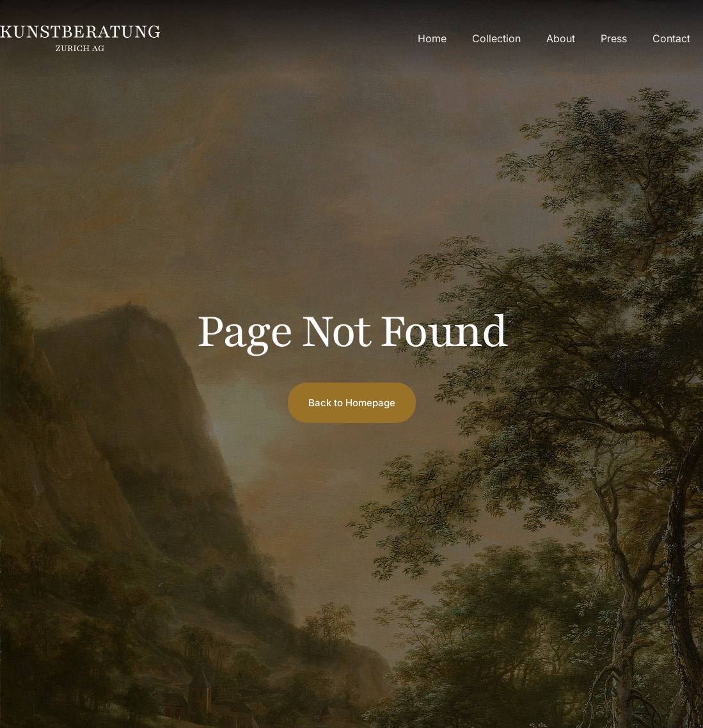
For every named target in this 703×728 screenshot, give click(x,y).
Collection (496, 38)
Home (432, 38)
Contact (671, 38)
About (561, 38)
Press (614, 38)
